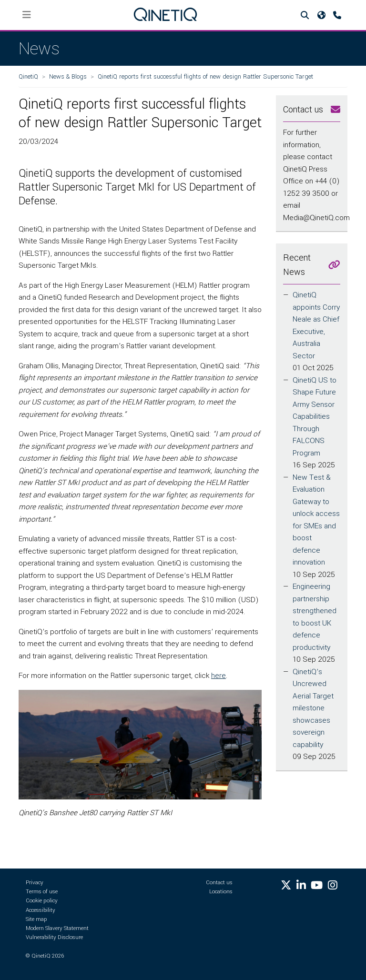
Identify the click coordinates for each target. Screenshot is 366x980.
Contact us (219, 883)
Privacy (35, 883)
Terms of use (42, 892)
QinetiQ (28, 76)
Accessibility (41, 910)
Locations (221, 892)
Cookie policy (42, 901)
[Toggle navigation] (27, 15)
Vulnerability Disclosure (54, 937)
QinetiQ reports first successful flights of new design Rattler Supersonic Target (205, 76)
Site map (36, 919)
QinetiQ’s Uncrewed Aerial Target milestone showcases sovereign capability (313, 708)
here (219, 676)
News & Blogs (68, 76)
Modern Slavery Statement (57, 928)
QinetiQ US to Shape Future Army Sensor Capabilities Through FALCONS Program (315, 417)
